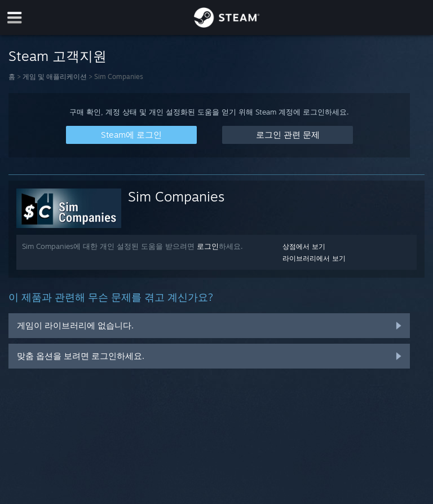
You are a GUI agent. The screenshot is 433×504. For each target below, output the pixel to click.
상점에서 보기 (304, 246)
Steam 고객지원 (58, 56)
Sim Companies (176, 196)
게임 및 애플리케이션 (55, 76)
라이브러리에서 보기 (314, 258)
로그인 (208, 246)
